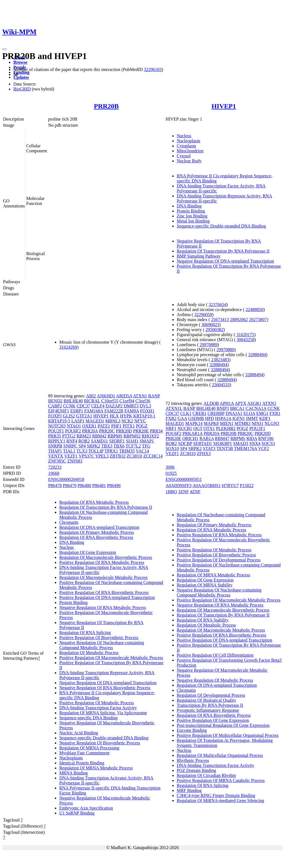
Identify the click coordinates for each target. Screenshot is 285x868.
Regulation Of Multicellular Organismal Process (220, 755)
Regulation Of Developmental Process (211, 695)
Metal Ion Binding (193, 221)
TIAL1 (69, 451)
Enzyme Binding (192, 730)
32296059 (203, 315)
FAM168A (94, 411)
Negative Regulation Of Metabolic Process (215, 680)
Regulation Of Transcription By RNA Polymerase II (223, 251)
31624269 (68, 347)
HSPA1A (223, 418)
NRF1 (171, 428)
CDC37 (83, 406)
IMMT (252, 418)
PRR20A (90, 431)
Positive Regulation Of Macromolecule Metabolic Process (111, 658)
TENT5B (225, 448)
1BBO (171, 492)
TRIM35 (127, 451)
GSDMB (196, 418)
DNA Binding (189, 206)
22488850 (254, 310)
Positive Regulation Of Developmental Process (219, 560)
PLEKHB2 (226, 428)
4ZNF (195, 492)
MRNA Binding (74, 773)
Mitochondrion (190, 151)
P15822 (247, 486)
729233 (55, 467)
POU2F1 (56, 431)
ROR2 (84, 441)
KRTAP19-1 (144, 416)
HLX (114, 416)
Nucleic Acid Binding (79, 733)
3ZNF (183, 492)
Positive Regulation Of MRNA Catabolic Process (221, 780)
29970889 (209, 345)
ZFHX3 (204, 453)
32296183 (153, 69)
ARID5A (124, 396)
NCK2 (127, 421)
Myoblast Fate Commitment (84, 753)
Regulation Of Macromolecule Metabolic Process (103, 577)
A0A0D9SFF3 (179, 486)
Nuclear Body (189, 161)
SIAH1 (132, 441)
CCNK (69, 406)
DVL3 (145, 406)
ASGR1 (254, 403)
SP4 (82, 446)
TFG (146, 446)
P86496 (114, 486)
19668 (54, 473)
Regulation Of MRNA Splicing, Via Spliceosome (103, 713)
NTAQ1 (74, 426)
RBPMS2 (132, 436)
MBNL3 (113, 421)
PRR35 (55, 436)
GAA (182, 418)
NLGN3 (272, 423)
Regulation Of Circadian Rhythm (206, 775)
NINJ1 (258, 423)
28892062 (239, 320)
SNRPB (55, 446)
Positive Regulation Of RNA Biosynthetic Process (104, 592)
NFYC (140, 421)
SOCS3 (268, 443)
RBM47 (222, 438)
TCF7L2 (133, 446)
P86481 (99, 486)
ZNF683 (75, 461)
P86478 (55, 486)
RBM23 (84, 436)
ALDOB (211, 403)
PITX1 (129, 426)
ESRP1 (77, 411)
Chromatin (69, 522)
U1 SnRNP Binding (77, 813)
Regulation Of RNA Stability (203, 620)
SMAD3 (241, 443)
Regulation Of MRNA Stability (205, 585)
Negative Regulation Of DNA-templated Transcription (225, 261)
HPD (210, 418)
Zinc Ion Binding (192, 216)
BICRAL (92, 401)
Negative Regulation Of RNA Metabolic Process (103, 607)
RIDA (252, 438)
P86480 (84, 486)
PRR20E (141, 431)
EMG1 (262, 413)
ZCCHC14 (153, 456)
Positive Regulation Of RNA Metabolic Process (102, 562)
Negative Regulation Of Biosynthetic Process (100, 743)
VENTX (56, 456)
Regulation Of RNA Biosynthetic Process (96, 537)
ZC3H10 (134, 456)
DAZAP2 (114, 406)
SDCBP (185, 443)
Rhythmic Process (193, 760)
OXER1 (89, 426)
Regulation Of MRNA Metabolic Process (96, 768)
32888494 (257, 355)
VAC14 (142, 451)
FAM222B (114, 411)
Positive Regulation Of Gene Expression (213, 720)
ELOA (249, 413)
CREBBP (216, 413)
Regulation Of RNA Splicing (85, 633)
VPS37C (87, 456)
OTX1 (209, 428)
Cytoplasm (186, 146)
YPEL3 (102, 456)
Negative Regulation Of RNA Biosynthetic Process (105, 688)
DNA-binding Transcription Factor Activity (98, 708)
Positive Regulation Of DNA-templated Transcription (107, 597)
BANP (154, 396)
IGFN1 (239, 418)
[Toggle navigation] (4, 49)
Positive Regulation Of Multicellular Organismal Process (228, 735)
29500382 (214, 330)
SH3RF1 (117, 441)
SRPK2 (94, 446)
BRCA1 (237, 408)
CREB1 (200, 413)
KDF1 (265, 418)
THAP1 (55, 451)
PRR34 (156, 431)
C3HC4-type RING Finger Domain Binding (216, 795)
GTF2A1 (84, 416)
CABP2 (55, 406)
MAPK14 (194, 423)
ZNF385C (57, 461)
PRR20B (106, 106)
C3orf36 (143, 401)
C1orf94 (127, 401)
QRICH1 (190, 438)
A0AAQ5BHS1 (206, 486)
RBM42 (99, 436)
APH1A (227, 403)
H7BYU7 (230, 486)
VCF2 (263, 448)
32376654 (218, 305)
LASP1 (78, 421)
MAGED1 (95, 421)
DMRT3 (131, 406)
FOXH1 (147, 411)
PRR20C (107, 431)
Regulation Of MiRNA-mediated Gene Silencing (220, 800)
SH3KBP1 (223, 443)
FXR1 (275, 413)
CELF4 (98, 406)
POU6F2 (73, 431)
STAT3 (209, 448)
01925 (171, 473)
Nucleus (184, 136)
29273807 (258, 320)
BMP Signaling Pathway (199, 256)
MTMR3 (243, 423)
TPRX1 (111, 451)
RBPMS (115, 436)
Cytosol (184, 156)
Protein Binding (191, 211)
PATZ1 (104, 426)
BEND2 (55, 401)
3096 (170, 467)
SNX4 (255, 443)
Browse (20, 62)
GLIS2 (69, 416)
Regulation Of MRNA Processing (89, 748)
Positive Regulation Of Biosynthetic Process (99, 638)
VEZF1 (71, 456)
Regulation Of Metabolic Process (89, 653)
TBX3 (107, 446)
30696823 (210, 325)
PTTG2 (69, 436)
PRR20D (124, 431)
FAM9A (132, 411)
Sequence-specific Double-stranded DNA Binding (221, 226)
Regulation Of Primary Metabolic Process (97, 532)
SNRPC (71, 446)
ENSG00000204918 (66, 479)
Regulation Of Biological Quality (207, 700)
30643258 (245, 340)
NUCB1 (185, 428)
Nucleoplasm (188, 141)
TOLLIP (96, 451)
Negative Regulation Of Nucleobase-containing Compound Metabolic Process (102, 645)
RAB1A (207, 438)
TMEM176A (246, 448)
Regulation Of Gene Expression (88, 552)
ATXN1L (174, 408)
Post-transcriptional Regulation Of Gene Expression (223, 725)
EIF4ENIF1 (59, 411)
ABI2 (91, 396)
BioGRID (22, 89)
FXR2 (171, 418)
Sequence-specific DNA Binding (89, 718)
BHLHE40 (73, 401)
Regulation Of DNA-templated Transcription (99, 527)
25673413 (220, 320)
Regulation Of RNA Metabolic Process (94, 502)
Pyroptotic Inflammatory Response (208, 710)
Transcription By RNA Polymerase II (210, 705)
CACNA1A (256, 408)
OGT (198, 428)
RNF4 (72, 441)
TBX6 (119, 446)
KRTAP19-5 (59, 421)
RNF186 (266, 438)
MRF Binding (189, 790)
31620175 (245, 335)
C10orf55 (110, 401)
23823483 (220, 360)
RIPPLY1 (57, 441)
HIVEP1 (224, 106)
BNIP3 (223, 408)
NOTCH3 (57, 426)
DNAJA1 (234, 413)
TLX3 (82, 451)
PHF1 (116, 426)
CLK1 (186, 413)
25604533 (221, 385)
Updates (21, 77)
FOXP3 (55, 416)
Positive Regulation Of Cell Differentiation (215, 655)
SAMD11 (99, 441)
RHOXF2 (150, 436)
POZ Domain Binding (196, 770)
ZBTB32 (118, 456)
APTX (240, 403)
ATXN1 (140, 396)
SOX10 (172, 448)
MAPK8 (211, 423)
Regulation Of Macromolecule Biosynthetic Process (106, 557)
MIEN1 (227, 423)
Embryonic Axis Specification (86, 808)
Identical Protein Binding (82, 763)
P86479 (70, 486)
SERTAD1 (203, 443)
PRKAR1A (193, 433)
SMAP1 (147, 441)
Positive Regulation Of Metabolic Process (97, 703)
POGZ (142, 426)
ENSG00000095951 (184, 479)
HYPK (126, 416)
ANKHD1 (106, 396)
